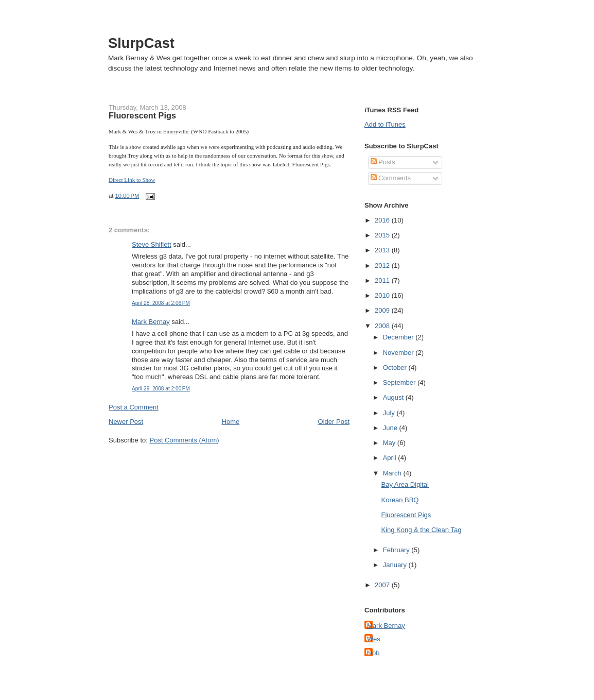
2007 (383, 585)
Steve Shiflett (152, 244)
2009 (383, 310)
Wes (374, 639)
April (391, 458)
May (390, 443)
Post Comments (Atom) (185, 440)
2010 (383, 295)
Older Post (334, 422)
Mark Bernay (151, 322)
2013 (383, 250)
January (396, 565)
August (394, 397)
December (399, 337)
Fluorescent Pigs (142, 115)
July (390, 413)
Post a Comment (134, 407)
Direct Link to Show (132, 180)
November (399, 353)
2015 (383, 235)
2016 (383, 220)
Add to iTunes (385, 124)
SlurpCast (141, 43)
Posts (383, 162)
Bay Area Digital (405, 484)
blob (373, 653)
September (400, 382)
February (397, 550)
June (391, 428)
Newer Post (126, 422)
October (396, 368)
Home (231, 422)
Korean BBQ (400, 500)
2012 (383, 266)
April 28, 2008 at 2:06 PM (161, 303)
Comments (391, 178)
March (393, 473)
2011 (383, 280)
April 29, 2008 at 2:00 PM (161, 389)
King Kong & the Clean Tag (421, 530)
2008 (383, 326)
